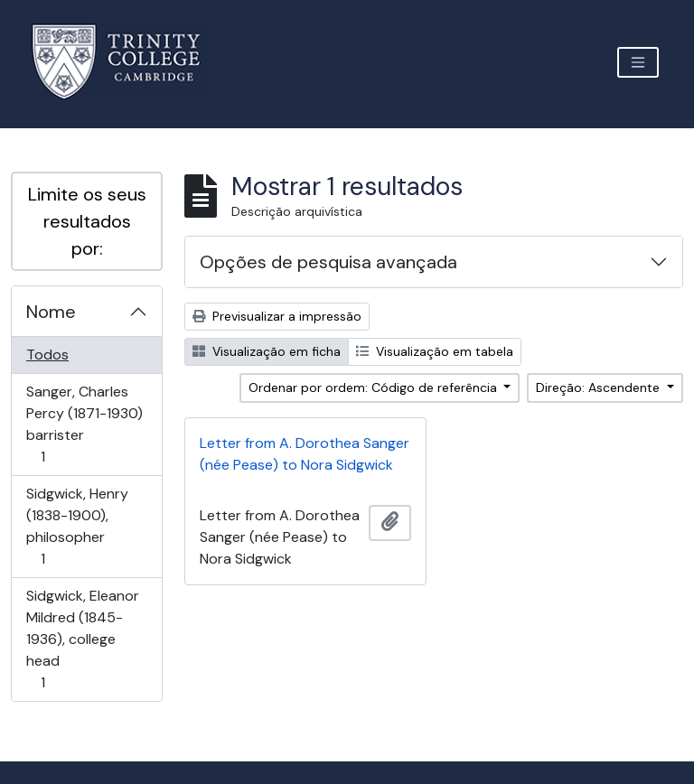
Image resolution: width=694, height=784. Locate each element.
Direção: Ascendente (600, 387)
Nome (51, 312)
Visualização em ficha (267, 351)
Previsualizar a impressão (277, 316)
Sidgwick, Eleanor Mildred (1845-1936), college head (82, 639)
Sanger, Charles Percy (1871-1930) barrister (84, 424)
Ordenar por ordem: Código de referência (375, 387)
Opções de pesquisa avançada (328, 262)
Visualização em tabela (435, 351)
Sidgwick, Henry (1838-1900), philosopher (77, 526)
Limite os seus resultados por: (87, 221)
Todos (47, 355)
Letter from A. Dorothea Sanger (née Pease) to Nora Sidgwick (305, 454)
